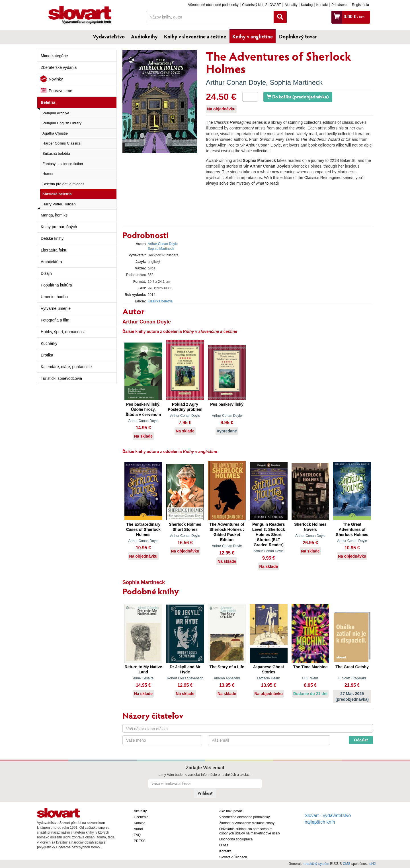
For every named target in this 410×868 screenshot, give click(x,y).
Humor (48, 174)
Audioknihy (144, 36)
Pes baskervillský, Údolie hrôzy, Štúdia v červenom (143, 409)
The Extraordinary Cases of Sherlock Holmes (143, 529)
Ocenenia (141, 817)
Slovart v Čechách (233, 857)
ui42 (373, 864)
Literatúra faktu (54, 250)
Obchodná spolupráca (236, 839)
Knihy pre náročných (59, 227)
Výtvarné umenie (56, 308)
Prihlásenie (340, 5)
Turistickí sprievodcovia (61, 378)
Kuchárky (49, 343)
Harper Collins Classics (61, 143)
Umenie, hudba (54, 297)
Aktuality (291, 5)
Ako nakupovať (231, 811)
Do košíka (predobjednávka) (298, 97)
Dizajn (46, 273)
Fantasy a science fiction (63, 164)
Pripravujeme (60, 91)
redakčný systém (316, 864)
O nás (224, 845)
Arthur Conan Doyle (236, 82)
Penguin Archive (56, 113)
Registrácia (360, 5)
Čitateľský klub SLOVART (261, 5)
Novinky (56, 79)
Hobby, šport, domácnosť (63, 332)
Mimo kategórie (54, 56)
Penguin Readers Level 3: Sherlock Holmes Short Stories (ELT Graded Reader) (269, 535)
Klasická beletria (57, 194)
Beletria (48, 102)
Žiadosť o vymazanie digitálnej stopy (247, 823)
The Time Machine (310, 667)
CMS (347, 864)
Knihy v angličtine (253, 36)
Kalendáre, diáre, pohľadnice (66, 367)
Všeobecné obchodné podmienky (213, 5)
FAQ (137, 835)
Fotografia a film (55, 320)
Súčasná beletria (56, 153)
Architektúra (51, 262)
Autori (138, 829)
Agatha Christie (55, 133)
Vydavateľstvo (109, 36)
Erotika (47, 355)
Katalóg (307, 5)
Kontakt (322, 5)
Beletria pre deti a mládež (63, 184)
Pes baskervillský (227, 404)
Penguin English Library (62, 123)
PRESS (140, 841)
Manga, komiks (54, 215)
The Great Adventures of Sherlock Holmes (352, 529)
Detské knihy (52, 238)
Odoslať (361, 740)
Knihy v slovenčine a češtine (195, 36)
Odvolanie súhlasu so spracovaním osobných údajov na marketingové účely (250, 831)
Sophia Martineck (296, 82)
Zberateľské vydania (59, 67)
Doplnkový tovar (298, 36)
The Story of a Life (227, 667)
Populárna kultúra (56, 285)
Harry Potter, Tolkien (59, 204)
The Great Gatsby (352, 667)
